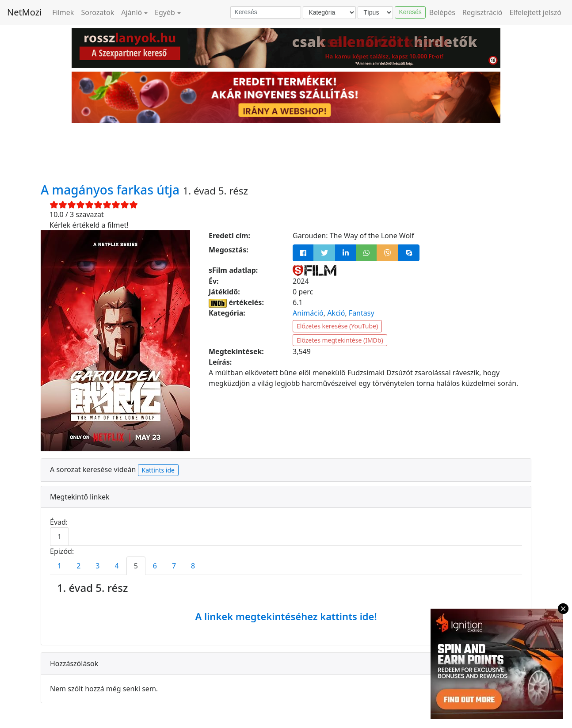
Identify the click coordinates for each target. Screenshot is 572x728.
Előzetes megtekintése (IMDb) (340, 340)
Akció (336, 313)
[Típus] (375, 13)
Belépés (442, 12)
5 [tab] (136, 566)
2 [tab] (78, 566)
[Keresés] (266, 12)
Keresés (410, 12)
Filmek (63, 12)
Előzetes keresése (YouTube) (337, 326)
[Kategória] (329, 13)
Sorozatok (97, 12)
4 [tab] (116, 566)
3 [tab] (97, 566)
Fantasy (362, 313)
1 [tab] (59, 537)
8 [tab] (193, 566)
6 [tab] (155, 566)
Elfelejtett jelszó (536, 12)
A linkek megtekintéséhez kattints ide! (286, 616)
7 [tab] (174, 566)
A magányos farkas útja (112, 190)
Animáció (308, 313)
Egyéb (165, 12)
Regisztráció (482, 12)
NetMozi (24, 12)
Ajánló (132, 12)
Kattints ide (158, 470)
